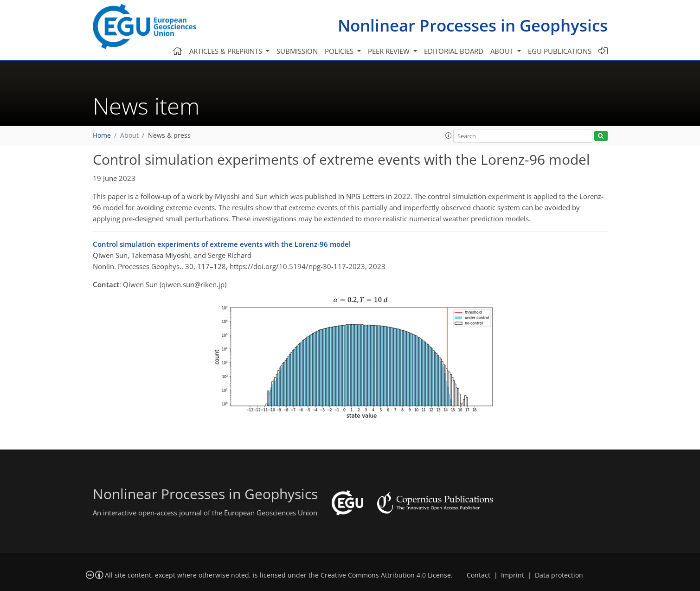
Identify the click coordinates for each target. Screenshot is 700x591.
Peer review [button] (390, 51)
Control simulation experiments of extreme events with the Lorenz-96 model (222, 244)
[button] (449, 135)
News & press (169, 135)
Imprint (513, 575)
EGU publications (560, 51)
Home (102, 135)
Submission (297, 51)
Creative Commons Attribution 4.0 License (386, 575)
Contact (478, 575)
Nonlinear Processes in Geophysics (473, 25)
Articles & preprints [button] (227, 51)
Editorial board (454, 51)
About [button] (503, 51)
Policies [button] (340, 51)
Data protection (559, 575)
